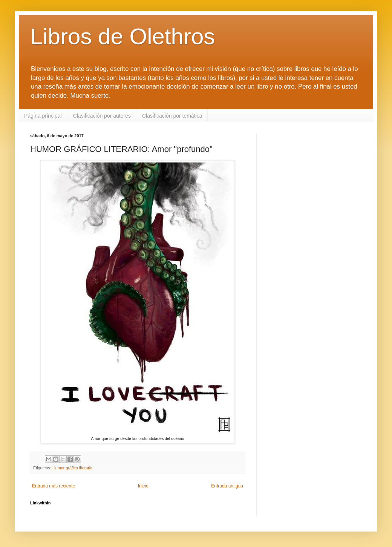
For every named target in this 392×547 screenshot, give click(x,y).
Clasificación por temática (172, 116)
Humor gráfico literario (72, 468)
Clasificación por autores (102, 116)
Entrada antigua (227, 486)
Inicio (143, 486)
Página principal (43, 116)
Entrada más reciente (54, 486)
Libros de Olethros (122, 36)
